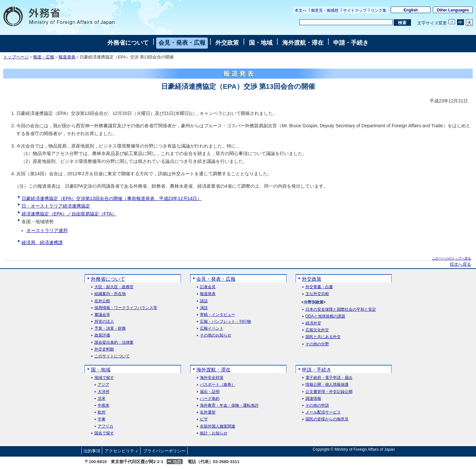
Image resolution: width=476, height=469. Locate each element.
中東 (102, 419)
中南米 (104, 406)
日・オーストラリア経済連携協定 (56, 206)
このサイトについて (112, 356)
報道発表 (67, 57)
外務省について (128, 43)
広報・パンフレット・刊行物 (225, 322)
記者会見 (208, 287)
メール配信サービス (323, 412)
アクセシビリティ (122, 451)
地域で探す (104, 378)
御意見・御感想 (325, 10)
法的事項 (92, 451)
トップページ (16, 57)
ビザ (204, 419)
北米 (102, 399)
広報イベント (212, 328)
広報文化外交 (317, 330)
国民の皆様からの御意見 (327, 419)
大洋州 (104, 392)
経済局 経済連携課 (42, 242)
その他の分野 (317, 344)
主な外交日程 (317, 294)
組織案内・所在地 (110, 294)
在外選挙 (208, 412)
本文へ (301, 10)
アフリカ (106, 426)
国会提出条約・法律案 (114, 343)
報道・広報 (44, 57)
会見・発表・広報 (182, 43)
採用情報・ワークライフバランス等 (126, 308)
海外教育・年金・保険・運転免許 (229, 406)
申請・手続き (351, 43)
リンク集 (379, 10)
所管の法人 (104, 322)
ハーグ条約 (210, 399)
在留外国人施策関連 (218, 426)
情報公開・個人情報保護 (327, 385)
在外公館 (102, 301)
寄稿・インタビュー (218, 315)
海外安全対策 (212, 378)
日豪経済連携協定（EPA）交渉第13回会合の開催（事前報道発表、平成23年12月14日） (112, 198)
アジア (104, 385)
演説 (204, 308)
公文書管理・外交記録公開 (329, 392)
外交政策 (227, 43)
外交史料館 (104, 349)
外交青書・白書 (319, 287)
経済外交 (313, 323)
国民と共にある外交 (323, 337)
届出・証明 (210, 392)
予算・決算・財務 (110, 328)
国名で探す (104, 433)
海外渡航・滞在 (303, 43)
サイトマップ (355, 10)
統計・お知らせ (214, 433)
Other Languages (453, 10)
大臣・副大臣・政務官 (114, 287)
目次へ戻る (460, 264)
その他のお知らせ (216, 335)
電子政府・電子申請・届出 (329, 378)
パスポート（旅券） (218, 385)
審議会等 (102, 315)
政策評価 (102, 335)
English (411, 10)
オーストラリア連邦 (47, 230)
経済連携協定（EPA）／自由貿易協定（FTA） (69, 214)
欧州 (102, 412)
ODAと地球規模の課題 (325, 316)
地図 (177, 462)
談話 (204, 301)
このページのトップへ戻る (451, 258)
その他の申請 (317, 406)
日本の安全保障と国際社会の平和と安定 (341, 310)
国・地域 (261, 43)
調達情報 (313, 399)
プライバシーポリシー (164, 451)
